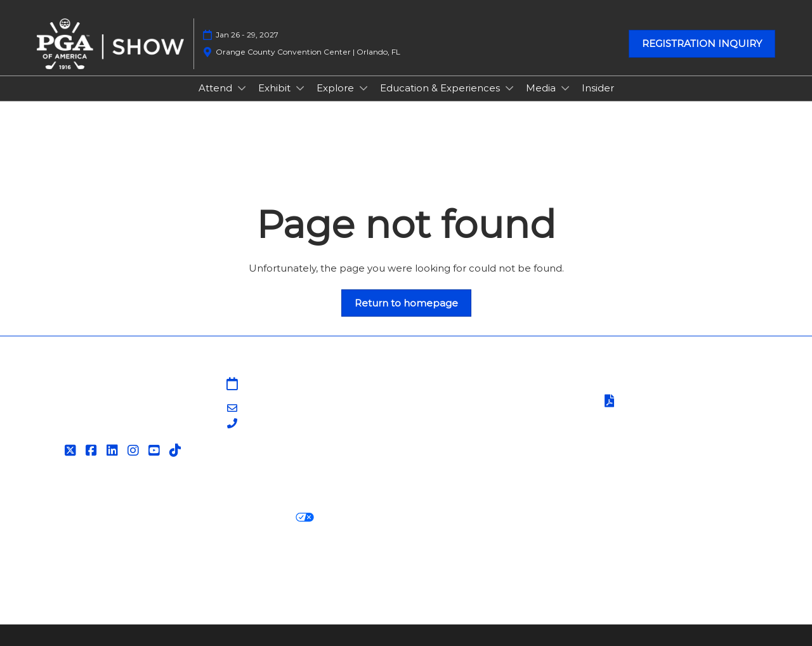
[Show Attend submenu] (242, 88)
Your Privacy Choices (254, 518)
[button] (702, 44)
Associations (443, 447)
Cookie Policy (148, 517)
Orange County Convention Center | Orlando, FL (308, 52)
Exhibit (276, 88)
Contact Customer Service (477, 463)
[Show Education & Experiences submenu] (509, 88)
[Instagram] (135, 451)
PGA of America (452, 432)
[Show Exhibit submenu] (300, 88)
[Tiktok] (177, 451)
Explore (337, 88)
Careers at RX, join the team (334, 564)
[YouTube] (156, 451)
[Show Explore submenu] (363, 88)
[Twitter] (72, 451)
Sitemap (434, 385)
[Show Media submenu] (565, 88)
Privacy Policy (71, 517)
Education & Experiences (441, 88)
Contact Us (441, 401)
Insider (598, 88)
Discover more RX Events (100, 564)
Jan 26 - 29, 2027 (247, 35)
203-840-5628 (276, 424)
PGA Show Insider (456, 416)
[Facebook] (93, 451)
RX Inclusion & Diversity (472, 564)
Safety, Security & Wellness (665, 417)
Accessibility (67, 580)
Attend (217, 88)
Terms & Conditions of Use (664, 385)
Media (542, 88)
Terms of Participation (665, 402)
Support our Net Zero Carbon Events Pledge (651, 564)
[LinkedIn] (114, 451)
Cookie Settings (364, 517)
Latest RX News (214, 564)
